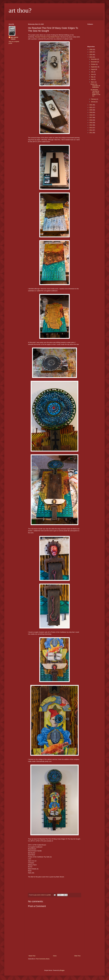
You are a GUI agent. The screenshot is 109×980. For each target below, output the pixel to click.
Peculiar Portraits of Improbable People (47, 37)
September (94, 67)
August (93, 69)
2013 (91, 128)
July (92, 72)
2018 (91, 115)
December (94, 59)
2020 (91, 110)
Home (55, 956)
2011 (91, 133)
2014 (91, 125)
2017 (91, 117)
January (93, 102)
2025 (91, 52)
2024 (91, 55)
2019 (91, 112)
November (94, 62)
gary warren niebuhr (14, 38)
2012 (91, 130)
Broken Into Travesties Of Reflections (95, 86)
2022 (91, 105)
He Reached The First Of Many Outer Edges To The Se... (95, 93)
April (92, 79)
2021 (91, 107)
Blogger (62, 970)
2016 (91, 120)
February (94, 99)
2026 (91, 50)
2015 (91, 123)
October (93, 64)
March (93, 82)
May (92, 77)
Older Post (77, 956)
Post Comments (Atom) (43, 959)
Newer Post (32, 956)
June (93, 74)
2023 (91, 57)
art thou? (20, 10)
